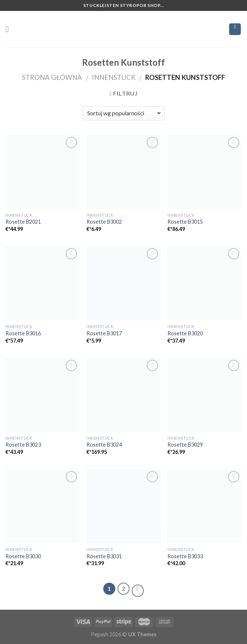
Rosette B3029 (185, 445)
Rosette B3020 (185, 333)
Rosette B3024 (104, 445)
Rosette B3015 (185, 222)
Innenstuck (114, 77)
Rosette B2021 (23, 222)
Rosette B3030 (23, 556)
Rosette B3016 (23, 333)
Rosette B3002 (104, 222)
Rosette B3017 (104, 333)
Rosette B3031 (104, 556)
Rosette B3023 (23, 445)
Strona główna (52, 77)
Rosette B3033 (185, 556)
